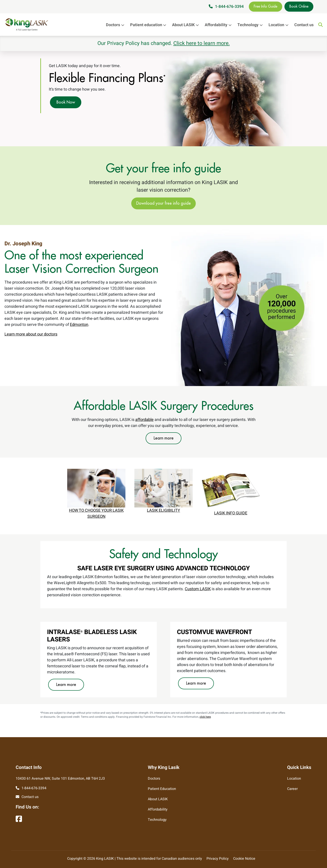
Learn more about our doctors (31, 334)
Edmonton (79, 325)
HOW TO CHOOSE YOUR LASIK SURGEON (96, 514)
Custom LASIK (198, 589)
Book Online (299, 6)
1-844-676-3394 (229, 7)
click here (205, 717)
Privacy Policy (218, 859)
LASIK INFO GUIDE (231, 513)
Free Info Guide (266, 6)
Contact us (304, 25)
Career (292, 789)
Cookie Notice (244, 859)
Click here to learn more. (202, 43)
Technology (251, 25)
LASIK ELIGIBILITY (163, 510)
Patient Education (162, 789)
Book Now (66, 102)
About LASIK (187, 25)
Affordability (219, 25)
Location (280, 25)
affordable (144, 420)
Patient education (149, 25)
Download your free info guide (163, 203)
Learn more (164, 438)
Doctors (116, 25)
